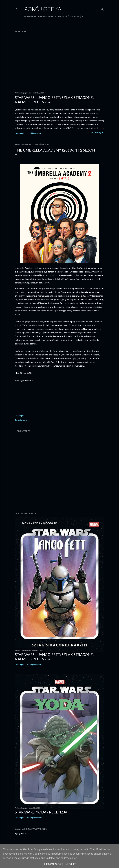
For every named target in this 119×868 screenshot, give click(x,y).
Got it (71, 864)
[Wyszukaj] (102, 9)
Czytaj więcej (97, 133)
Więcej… (81, 16)
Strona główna (65, 16)
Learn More (54, 864)
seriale (26, 420)
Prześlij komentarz (34, 133)
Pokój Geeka (43, 9)
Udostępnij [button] (20, 133)
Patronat (47, 16)
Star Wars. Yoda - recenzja (41, 812)
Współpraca (32, 16)
